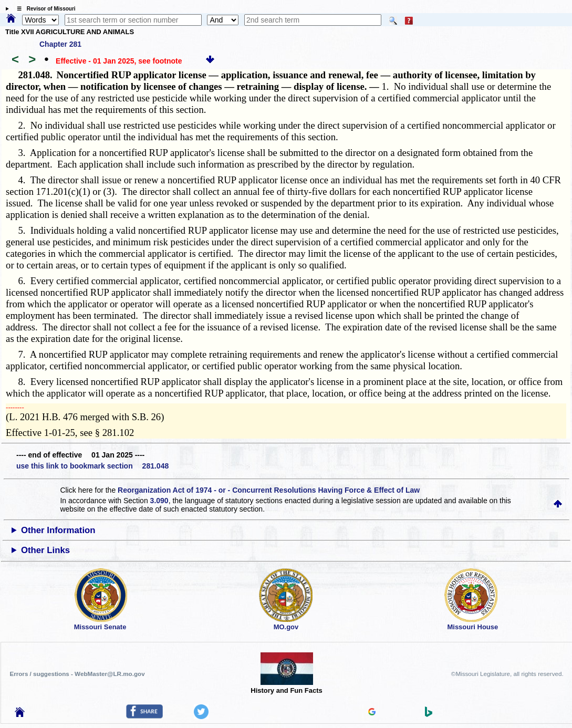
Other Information (58, 530)
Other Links (45, 550)
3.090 (159, 501)
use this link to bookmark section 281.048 (92, 466)
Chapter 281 (60, 44)
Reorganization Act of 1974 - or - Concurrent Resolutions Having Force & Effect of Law (269, 490)
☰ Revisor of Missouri (44, 9)
